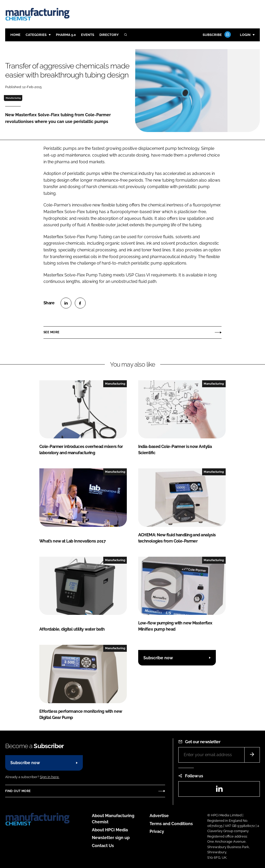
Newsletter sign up (111, 838)
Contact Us (103, 846)
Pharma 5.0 (66, 35)
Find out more (18, 791)
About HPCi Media (110, 830)
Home (15, 35)
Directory (109, 35)
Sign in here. (50, 777)
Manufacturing (13, 98)
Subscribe (216, 35)
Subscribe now (158, 658)
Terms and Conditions (171, 824)
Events (88, 35)
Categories (36, 35)
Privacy (157, 831)
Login (245, 35)
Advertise (159, 816)
